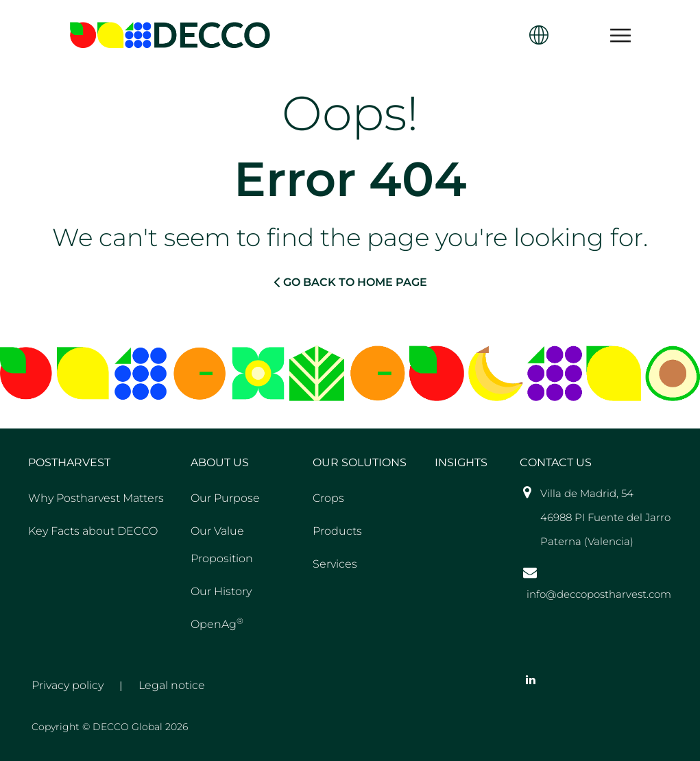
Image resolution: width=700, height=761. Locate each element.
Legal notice (172, 685)
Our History (221, 591)
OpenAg (217, 623)
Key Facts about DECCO (93, 531)
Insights (461, 462)
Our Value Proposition (222, 545)
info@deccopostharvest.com (599, 594)
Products (337, 531)
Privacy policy (68, 685)
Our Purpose (225, 498)
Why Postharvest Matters (96, 498)
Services (335, 564)
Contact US (556, 462)
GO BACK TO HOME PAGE (350, 282)
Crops (328, 498)
